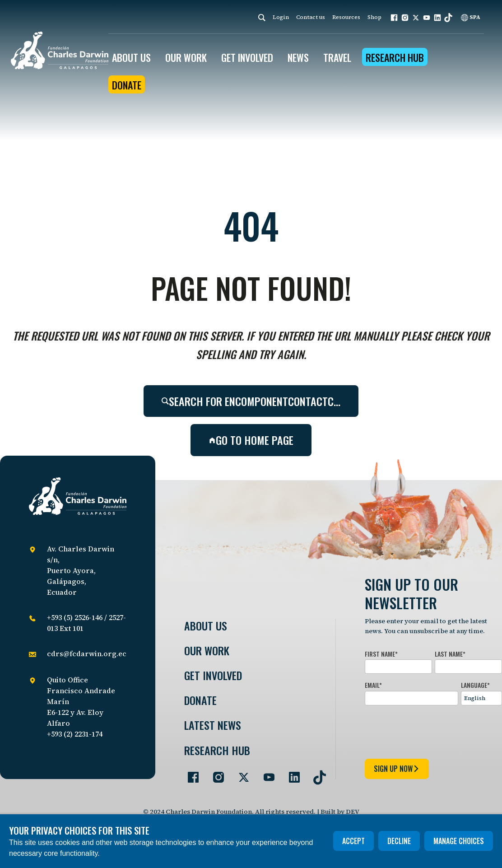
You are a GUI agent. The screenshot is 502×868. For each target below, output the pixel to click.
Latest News (213, 725)
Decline (399, 841)
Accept (353, 841)
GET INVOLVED (247, 57)
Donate (127, 85)
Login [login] (281, 17)
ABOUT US (131, 57)
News (298, 57)
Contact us (311, 17)
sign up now (397, 769)
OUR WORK (186, 57)
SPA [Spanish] (471, 17)
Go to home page (251, 440)
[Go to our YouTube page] (265, 774)
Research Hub (395, 57)
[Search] (262, 17)
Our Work (207, 651)
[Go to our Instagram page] (215, 774)
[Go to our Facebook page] (190, 774)
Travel (337, 57)
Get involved (213, 675)
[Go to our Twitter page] (240, 774)
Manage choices (459, 841)
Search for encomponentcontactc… (251, 401)
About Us (206, 626)
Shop (374, 17)
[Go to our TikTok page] (316, 774)
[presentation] (433, 730)
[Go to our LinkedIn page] (291, 774)
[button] (394, 18)
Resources (346, 17)
